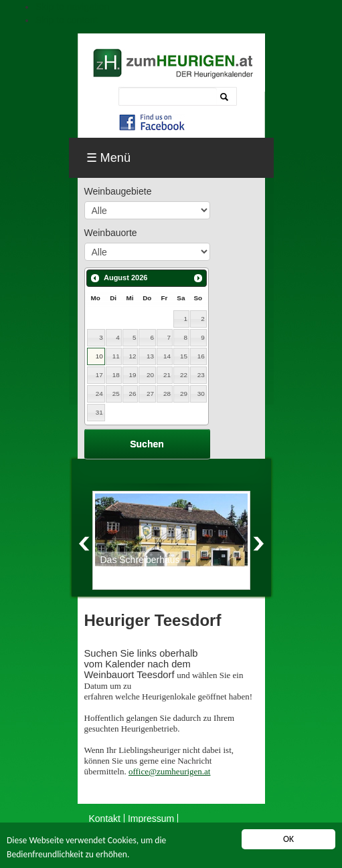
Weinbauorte (111, 233)
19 (133, 375)
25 (116, 394)
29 (184, 394)
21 (167, 375)
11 (116, 356)
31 (99, 412)
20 (150, 375)
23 (201, 375)
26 (133, 394)
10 (99, 356)
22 (184, 375)
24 (99, 394)
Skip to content (67, 20)
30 (201, 394)
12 (133, 356)
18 (116, 375)
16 (201, 356)
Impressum (151, 819)
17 (99, 375)
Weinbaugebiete (118, 191)
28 (167, 394)
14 (167, 356)
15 (184, 356)
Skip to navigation (73, 7)
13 (150, 356)
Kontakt (105, 819)
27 (150, 394)
